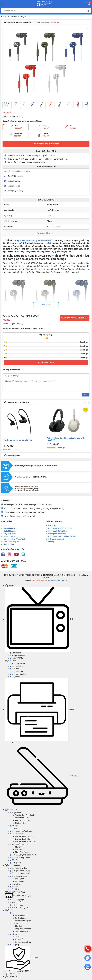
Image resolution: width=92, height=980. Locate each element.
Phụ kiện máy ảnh (22, 852)
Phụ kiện (14, 889)
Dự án (13, 913)
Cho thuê (19, 926)
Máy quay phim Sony (19, 868)
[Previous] (5, 105)
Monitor (14, 887)
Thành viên (11, 976)
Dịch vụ (14, 923)
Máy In (39, 709)
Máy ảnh (19, 847)
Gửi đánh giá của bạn (46, 362)
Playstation (15, 813)
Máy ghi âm (16, 863)
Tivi (39, 619)
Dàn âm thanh (16, 834)
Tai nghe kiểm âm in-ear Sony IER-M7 (62, 440)
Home (4, 17)
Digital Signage (17, 900)
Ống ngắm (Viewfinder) (20, 873)
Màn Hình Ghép (17, 902)
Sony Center (13, 17)
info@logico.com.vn (58, 580)
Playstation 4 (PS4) (23, 820)
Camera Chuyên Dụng (15, 892)
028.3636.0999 (38, 580)
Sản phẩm (6, 522)
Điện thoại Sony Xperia (20, 857)
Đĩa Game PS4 (21, 823)
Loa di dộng (16, 828)
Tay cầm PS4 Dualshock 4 (25, 815)
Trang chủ (11, 586)
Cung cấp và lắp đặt (23, 929)
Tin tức (9, 910)
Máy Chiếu (11, 661)
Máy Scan (41, 776)
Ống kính (19, 850)
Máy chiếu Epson (18, 663)
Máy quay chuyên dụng (20, 871)
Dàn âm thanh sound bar (25, 836)
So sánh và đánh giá (23, 942)
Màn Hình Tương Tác (19, 908)
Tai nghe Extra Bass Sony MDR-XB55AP (32, 241)
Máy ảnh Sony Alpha (19, 844)
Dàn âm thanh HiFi (22, 839)
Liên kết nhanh (54, 522)
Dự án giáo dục (21, 918)
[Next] (87, 105)
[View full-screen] (87, 29)
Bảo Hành (22, 958)
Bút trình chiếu (17, 671)
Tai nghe (23, 17)
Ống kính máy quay (19, 876)
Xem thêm (46, 305)
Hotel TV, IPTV (17, 658)
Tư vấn (18, 937)
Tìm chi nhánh (13, 974)
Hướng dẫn (20, 939)
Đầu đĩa (14, 860)
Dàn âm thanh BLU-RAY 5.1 (26, 842)
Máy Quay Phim (13, 865)
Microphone (16, 884)
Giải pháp (15, 945)
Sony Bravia (16, 653)
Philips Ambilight (18, 655)
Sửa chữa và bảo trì (23, 931)
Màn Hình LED (17, 905)
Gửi (86, 394)
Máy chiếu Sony (17, 666)
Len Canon (19, 881)
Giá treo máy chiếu (18, 674)
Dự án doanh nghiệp (23, 921)
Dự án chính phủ (22, 915)
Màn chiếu (15, 669)
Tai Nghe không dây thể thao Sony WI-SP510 (20, 440)
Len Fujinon (20, 879)
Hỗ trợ (13, 934)
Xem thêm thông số (46, 233)
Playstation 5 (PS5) (23, 818)
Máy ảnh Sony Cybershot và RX (23, 855)
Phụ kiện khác (16, 677)
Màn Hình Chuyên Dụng (18, 896)
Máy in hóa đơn (17, 742)
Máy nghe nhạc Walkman (21, 831)
